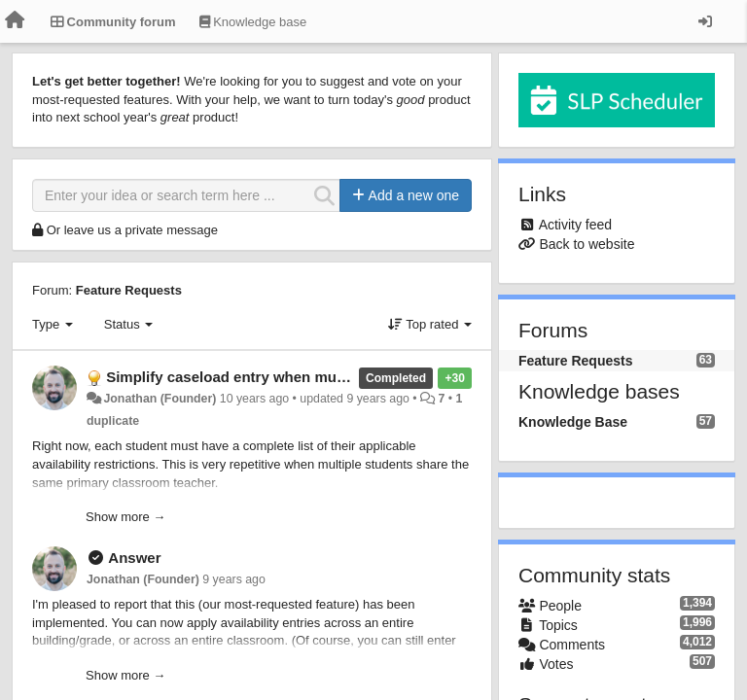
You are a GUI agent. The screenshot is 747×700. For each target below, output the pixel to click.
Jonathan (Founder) (160, 399)
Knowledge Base (573, 422)
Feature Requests (129, 290)
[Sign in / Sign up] (705, 21)
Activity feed (575, 225)
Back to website (587, 244)
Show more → (125, 517)
